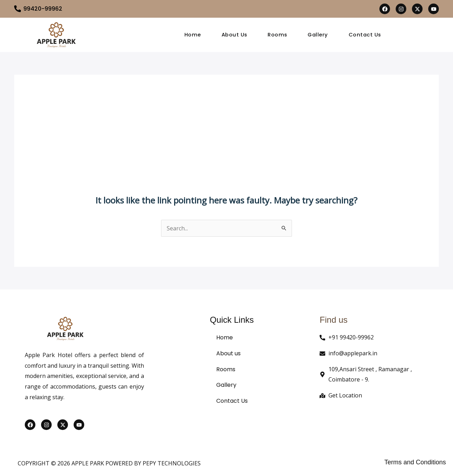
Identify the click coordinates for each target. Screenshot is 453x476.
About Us (234, 35)
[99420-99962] (18, 9)
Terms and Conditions (415, 462)
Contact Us (365, 35)
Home (193, 35)
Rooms (278, 35)
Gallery (318, 35)
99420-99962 (43, 9)
